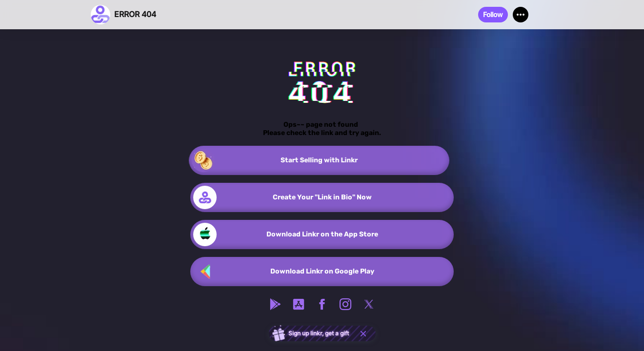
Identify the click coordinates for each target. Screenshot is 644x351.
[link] (322, 160)
